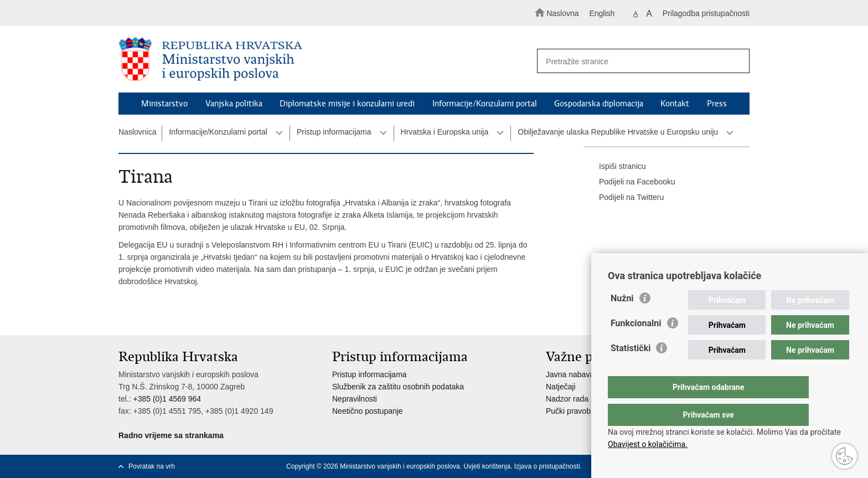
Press (717, 104)
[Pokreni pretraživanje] (736, 61)
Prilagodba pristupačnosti (706, 13)
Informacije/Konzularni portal (485, 104)
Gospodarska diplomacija (599, 104)
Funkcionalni (636, 345)
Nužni (622, 320)
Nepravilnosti (355, 399)
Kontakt (675, 104)
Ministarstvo (164, 104)
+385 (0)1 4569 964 (167, 399)
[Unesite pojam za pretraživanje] (638, 61)
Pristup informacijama (334, 132)
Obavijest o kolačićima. (648, 444)
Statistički (631, 370)
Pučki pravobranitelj (580, 411)
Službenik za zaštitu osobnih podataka (398, 387)
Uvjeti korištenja (487, 466)
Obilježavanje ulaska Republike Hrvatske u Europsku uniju (618, 132)
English (602, 13)
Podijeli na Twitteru (624, 198)
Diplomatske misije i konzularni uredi (347, 104)
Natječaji (561, 387)
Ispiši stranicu (615, 167)
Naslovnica (137, 132)
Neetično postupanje (368, 411)
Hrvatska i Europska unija (445, 132)
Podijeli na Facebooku (629, 182)
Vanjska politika (234, 104)
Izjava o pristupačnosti (547, 466)
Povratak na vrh (152, 466)
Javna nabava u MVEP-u (589, 374)
